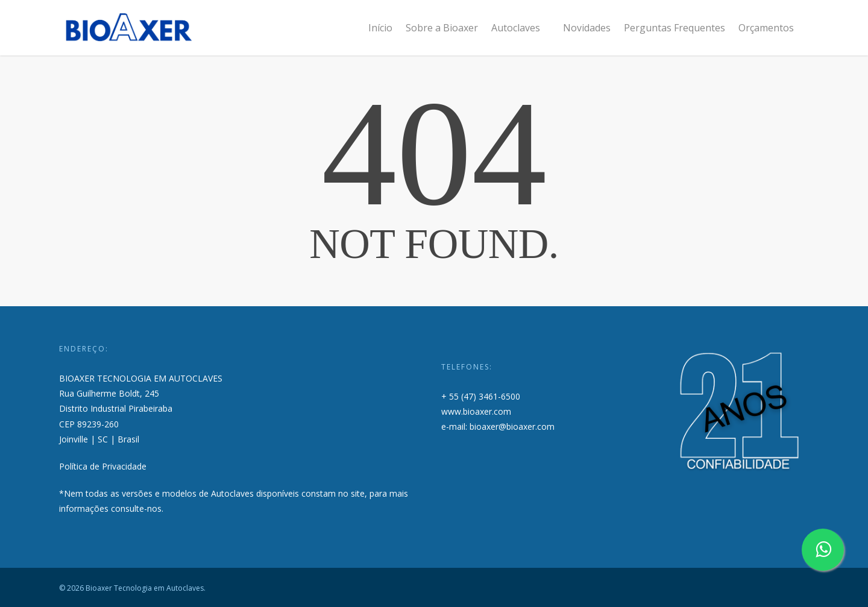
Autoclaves (521, 28)
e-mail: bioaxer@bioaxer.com (498, 426)
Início (380, 28)
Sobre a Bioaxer (442, 28)
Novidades (587, 28)
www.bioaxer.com (476, 411)
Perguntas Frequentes (675, 28)
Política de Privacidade (103, 466)
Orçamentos (766, 28)
